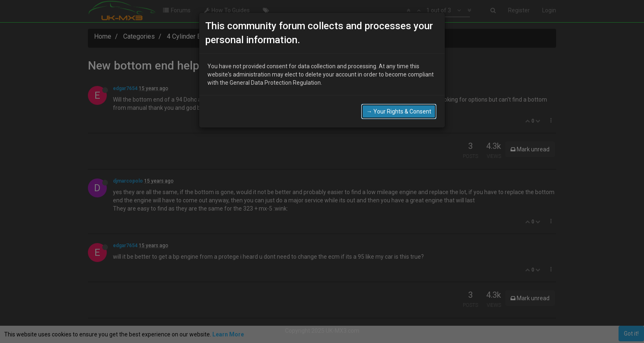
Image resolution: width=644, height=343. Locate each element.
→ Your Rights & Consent (399, 111)
